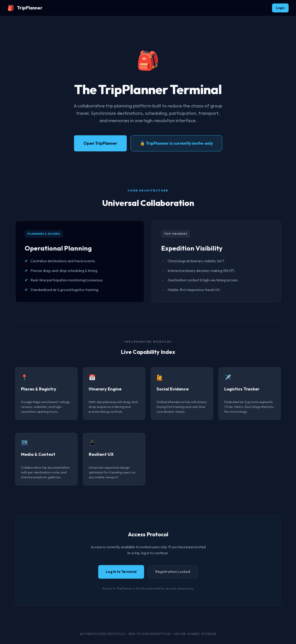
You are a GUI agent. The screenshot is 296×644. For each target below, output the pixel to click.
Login (280, 8)
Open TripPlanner (100, 143)
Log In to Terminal (121, 572)
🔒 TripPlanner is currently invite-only (176, 143)
